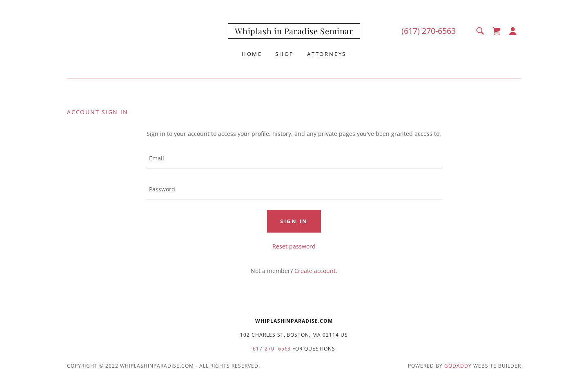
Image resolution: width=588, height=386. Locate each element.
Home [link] (252, 54)
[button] (513, 31)
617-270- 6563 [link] (272, 349)
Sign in (294, 221)
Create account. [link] (316, 271)
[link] (294, 32)
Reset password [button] (294, 246)
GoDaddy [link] (458, 366)
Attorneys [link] (327, 54)
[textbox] (294, 158)
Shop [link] (285, 54)
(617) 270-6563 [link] (429, 31)
